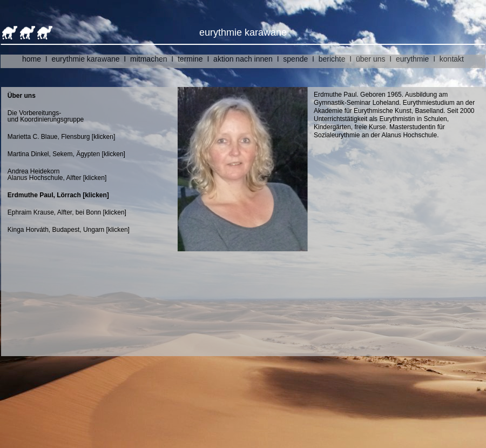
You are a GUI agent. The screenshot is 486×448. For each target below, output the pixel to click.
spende (295, 59)
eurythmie (412, 59)
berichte (332, 59)
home (32, 59)
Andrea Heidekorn (34, 171)
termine (190, 59)
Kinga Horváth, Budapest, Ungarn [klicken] (69, 230)
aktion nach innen (243, 59)
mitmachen (148, 59)
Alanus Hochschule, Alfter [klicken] (57, 178)
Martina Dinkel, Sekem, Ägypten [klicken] (73, 154)
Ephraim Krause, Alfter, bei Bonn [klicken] (67, 212)
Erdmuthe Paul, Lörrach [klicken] (58, 195)
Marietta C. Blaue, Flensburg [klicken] (61, 137)
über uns (370, 59)
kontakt (452, 59)
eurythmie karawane (86, 59)
